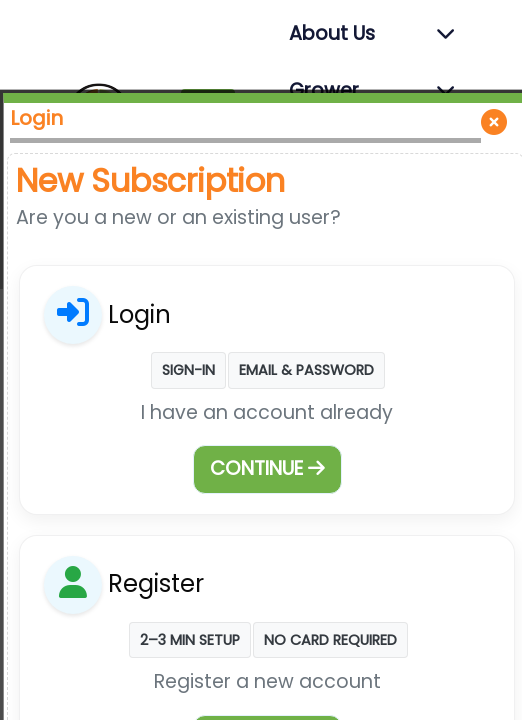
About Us (332, 33)
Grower (324, 90)
